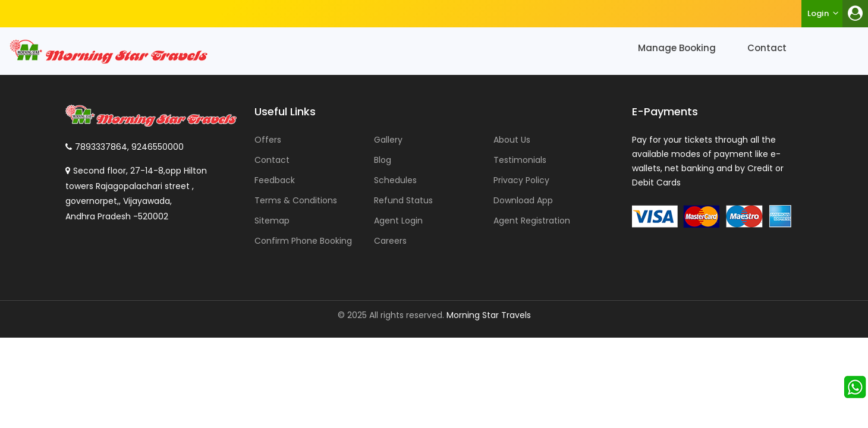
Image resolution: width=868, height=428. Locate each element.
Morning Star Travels (489, 315)
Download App (523, 200)
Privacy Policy (521, 180)
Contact (767, 48)
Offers (268, 140)
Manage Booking (677, 48)
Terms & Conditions (296, 200)
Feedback (275, 180)
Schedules (395, 180)
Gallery (388, 140)
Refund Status (403, 200)
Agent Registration (532, 221)
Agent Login (398, 221)
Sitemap (272, 221)
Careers (390, 241)
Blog (383, 160)
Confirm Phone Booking (303, 241)
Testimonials (520, 160)
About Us (512, 140)
